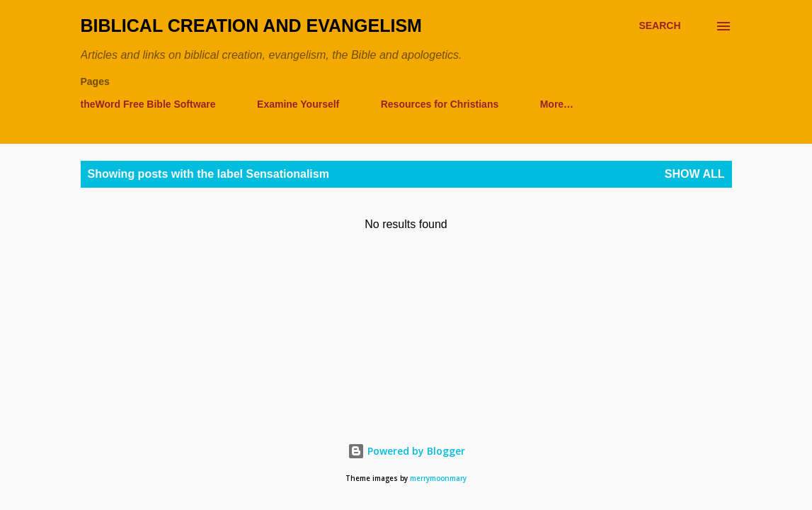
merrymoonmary (438, 478)
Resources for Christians (440, 104)
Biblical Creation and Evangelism (251, 25)
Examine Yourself (298, 104)
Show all (695, 174)
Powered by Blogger (406, 451)
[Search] (659, 26)
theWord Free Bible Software (148, 104)
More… (557, 104)
